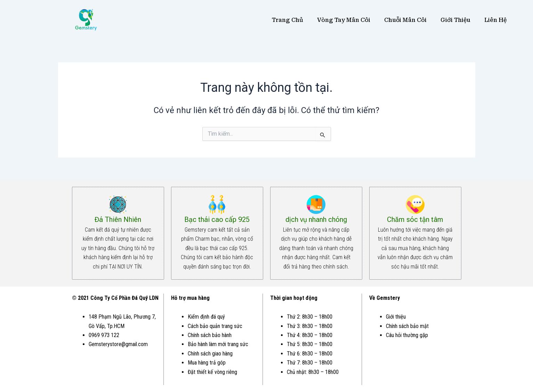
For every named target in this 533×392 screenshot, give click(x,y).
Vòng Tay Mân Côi (344, 20)
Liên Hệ (495, 20)
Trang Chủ (288, 20)
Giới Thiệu (455, 20)
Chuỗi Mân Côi (405, 20)
